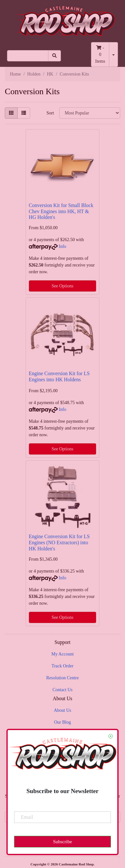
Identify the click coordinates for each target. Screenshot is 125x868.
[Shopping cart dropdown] (113, 54)
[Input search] (28, 56)
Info (62, 246)
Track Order (63, 666)
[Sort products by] (90, 113)
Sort (50, 113)
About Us (63, 710)
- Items (100, 54)
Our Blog (63, 722)
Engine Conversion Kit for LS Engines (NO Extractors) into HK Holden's (59, 542)
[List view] (24, 113)
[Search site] (54, 56)
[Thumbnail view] (11, 113)
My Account (63, 654)
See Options (63, 286)
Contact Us (63, 690)
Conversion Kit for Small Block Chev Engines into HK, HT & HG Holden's (61, 211)
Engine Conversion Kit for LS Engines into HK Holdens (59, 376)
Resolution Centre (63, 678)
